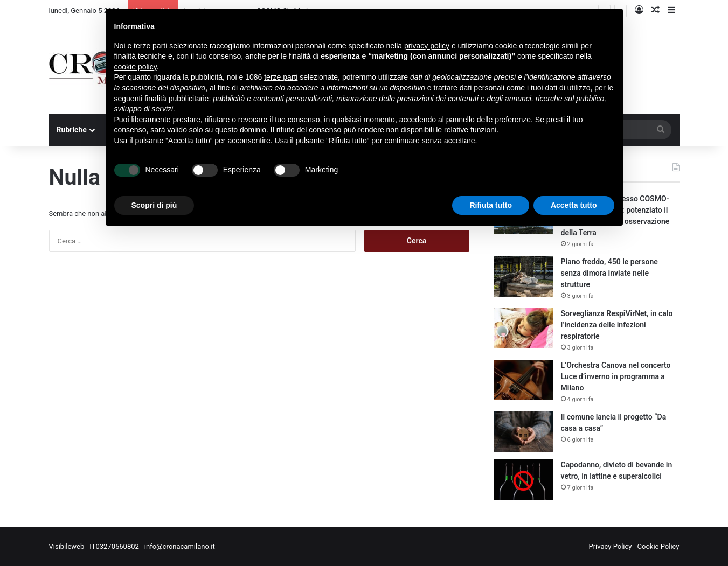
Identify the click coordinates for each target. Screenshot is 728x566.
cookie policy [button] (136, 67)
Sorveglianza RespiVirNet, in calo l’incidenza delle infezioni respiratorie (617, 325)
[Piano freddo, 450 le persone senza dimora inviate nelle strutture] (523, 277)
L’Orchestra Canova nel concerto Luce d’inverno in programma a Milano (616, 376)
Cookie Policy (658, 546)
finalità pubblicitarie (176, 99)
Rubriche (72, 130)
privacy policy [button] (427, 46)
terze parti (281, 77)
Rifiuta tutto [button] (491, 205)
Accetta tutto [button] (574, 205)
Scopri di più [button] (154, 205)
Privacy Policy (610, 546)
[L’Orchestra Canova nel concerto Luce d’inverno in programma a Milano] (523, 380)
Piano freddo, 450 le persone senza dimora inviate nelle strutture (609, 273)
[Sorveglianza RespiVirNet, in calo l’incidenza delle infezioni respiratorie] (523, 328)
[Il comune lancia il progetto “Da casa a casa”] (523, 432)
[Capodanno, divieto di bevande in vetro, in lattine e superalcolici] (523, 480)
